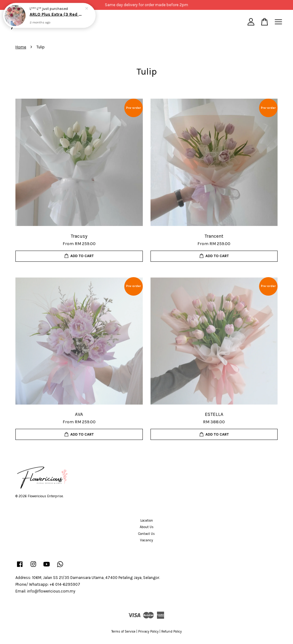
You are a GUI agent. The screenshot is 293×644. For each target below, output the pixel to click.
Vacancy (146, 540)
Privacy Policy (148, 632)
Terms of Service (123, 632)
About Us (147, 527)
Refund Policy (171, 632)
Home (21, 47)
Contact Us (146, 534)
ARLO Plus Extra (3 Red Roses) (57, 14)
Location (147, 521)
